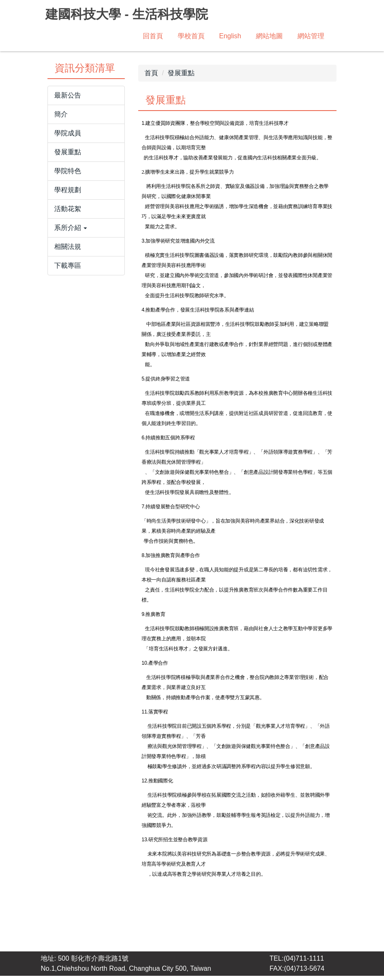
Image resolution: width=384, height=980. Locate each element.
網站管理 (311, 36)
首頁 (151, 77)
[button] (86, 232)
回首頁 (153, 36)
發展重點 (181, 77)
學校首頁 (191, 36)
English (230, 36)
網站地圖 (269, 36)
